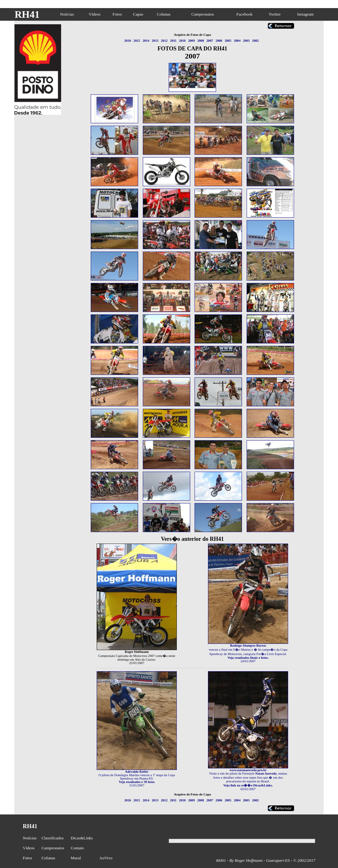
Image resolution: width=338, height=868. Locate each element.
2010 (182, 41)
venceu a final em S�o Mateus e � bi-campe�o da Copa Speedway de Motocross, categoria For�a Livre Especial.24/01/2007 (248, 652)
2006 (219, 41)
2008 (201, 41)
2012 (164, 41)
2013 (155, 41)
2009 (191, 41)
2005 (228, 41)
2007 (210, 41)
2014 (146, 41)
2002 (256, 41)
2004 (237, 41)
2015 (137, 41)
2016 (128, 41)
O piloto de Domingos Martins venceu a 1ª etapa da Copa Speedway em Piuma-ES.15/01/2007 (137, 777)
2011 (173, 41)
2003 (246, 41)
